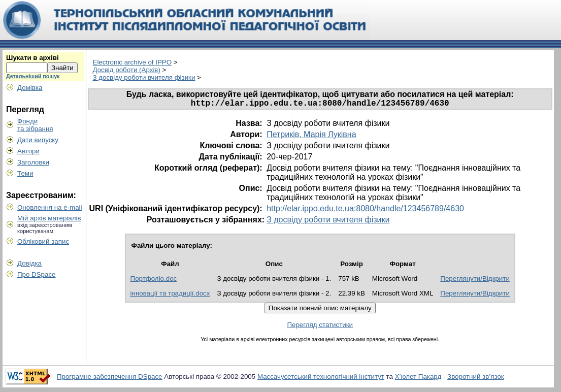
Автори (28, 151)
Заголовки (33, 162)
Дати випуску (38, 140)
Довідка (29, 263)
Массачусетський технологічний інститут (321, 379)
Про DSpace (37, 274)
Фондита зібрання (35, 125)
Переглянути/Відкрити (475, 281)
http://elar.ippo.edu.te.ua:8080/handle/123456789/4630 (365, 210)
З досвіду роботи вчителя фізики (144, 77)
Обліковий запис (43, 241)
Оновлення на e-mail (50, 207)
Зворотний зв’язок (476, 379)
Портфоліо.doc (154, 281)
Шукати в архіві (32, 58)
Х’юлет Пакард (418, 379)
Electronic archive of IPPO (133, 62)
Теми (25, 173)
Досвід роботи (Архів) (127, 70)
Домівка (30, 88)
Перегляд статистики (320, 327)
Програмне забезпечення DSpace (110, 379)
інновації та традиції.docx (170, 295)
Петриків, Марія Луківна (311, 136)
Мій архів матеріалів (49, 218)
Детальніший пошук (33, 76)
